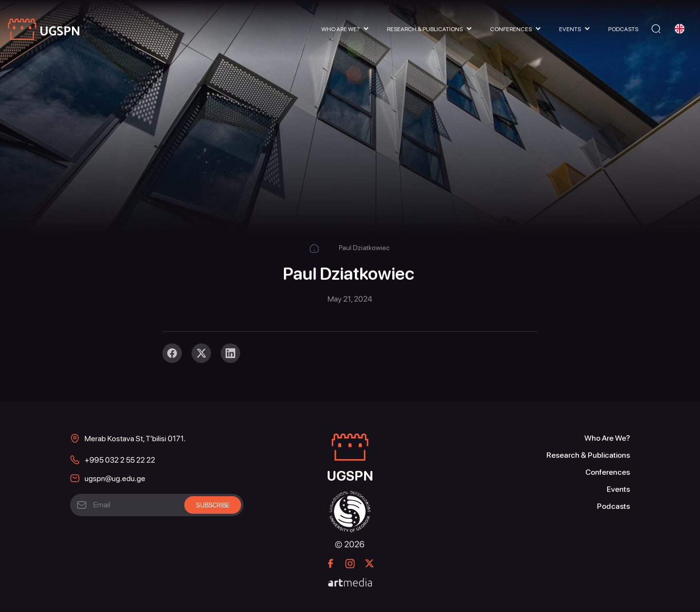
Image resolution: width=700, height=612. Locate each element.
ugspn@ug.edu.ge (115, 478)
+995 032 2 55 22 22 (120, 460)
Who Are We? (341, 29)
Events (570, 29)
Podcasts (623, 29)
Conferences (511, 29)
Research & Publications (425, 29)
